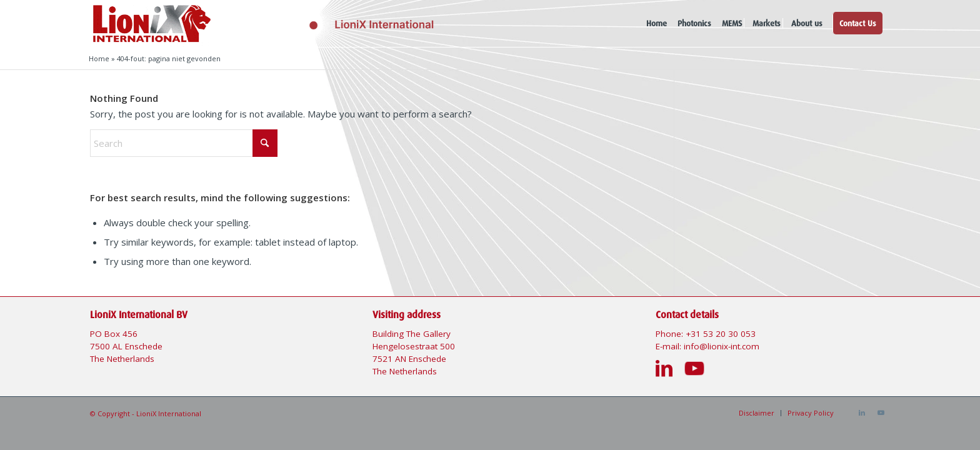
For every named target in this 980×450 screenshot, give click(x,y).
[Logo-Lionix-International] (330, 23)
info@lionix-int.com (722, 346)
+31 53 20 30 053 (721, 334)
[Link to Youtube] (881, 412)
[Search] (184, 143)
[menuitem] (657, 23)
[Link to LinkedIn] (862, 412)
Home (99, 58)
